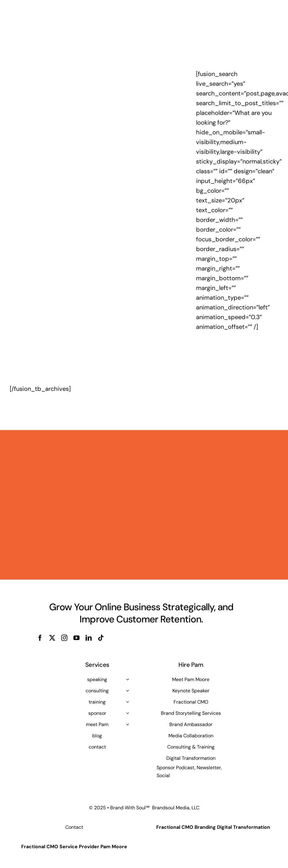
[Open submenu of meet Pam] (127, 724)
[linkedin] (89, 638)
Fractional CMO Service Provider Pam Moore (74, 847)
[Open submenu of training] (127, 702)
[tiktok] (101, 638)
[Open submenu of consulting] (127, 691)
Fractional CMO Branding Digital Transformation (213, 827)
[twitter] (52, 638)
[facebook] (40, 638)
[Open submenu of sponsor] (127, 713)
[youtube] (76, 638)
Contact (74, 827)
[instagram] (64, 638)
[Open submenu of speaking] (127, 679)
